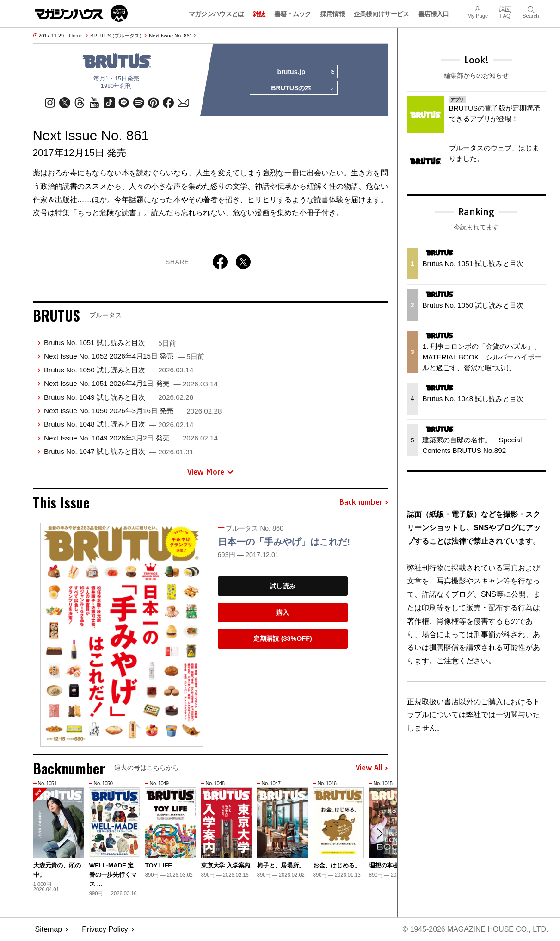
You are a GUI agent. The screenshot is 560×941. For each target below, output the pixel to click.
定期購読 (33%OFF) (283, 639)
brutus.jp (305, 72)
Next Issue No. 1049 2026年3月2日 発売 (131, 438)
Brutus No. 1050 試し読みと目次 (119, 370)
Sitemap (49, 930)
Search (531, 9)
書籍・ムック (293, 14)
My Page (478, 9)
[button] (380, 834)
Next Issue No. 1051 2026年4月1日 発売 (131, 384)
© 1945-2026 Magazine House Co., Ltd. (475, 930)
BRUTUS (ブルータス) (116, 36)
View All (372, 768)
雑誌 (259, 14)
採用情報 (332, 14)
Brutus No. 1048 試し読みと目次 (119, 424)
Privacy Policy (105, 930)
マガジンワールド (81, 13)
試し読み (283, 587)
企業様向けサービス (382, 14)
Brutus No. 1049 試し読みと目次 (119, 397)
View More (210, 472)
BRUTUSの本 (302, 89)
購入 (283, 613)
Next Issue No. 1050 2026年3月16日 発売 (133, 411)
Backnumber (363, 503)
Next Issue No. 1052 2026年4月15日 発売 (124, 356)
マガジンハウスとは (216, 14)
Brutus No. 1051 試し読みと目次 (110, 343)
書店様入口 (434, 14)
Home (76, 36)
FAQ (505, 9)
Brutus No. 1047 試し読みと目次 (119, 452)
